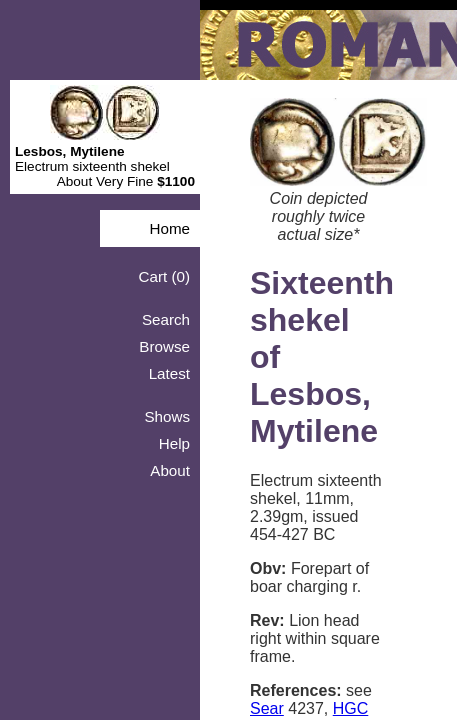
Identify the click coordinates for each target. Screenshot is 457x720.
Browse (277, 68)
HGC (237, 541)
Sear (153, 541)
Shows (378, 68)
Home (73, 68)
